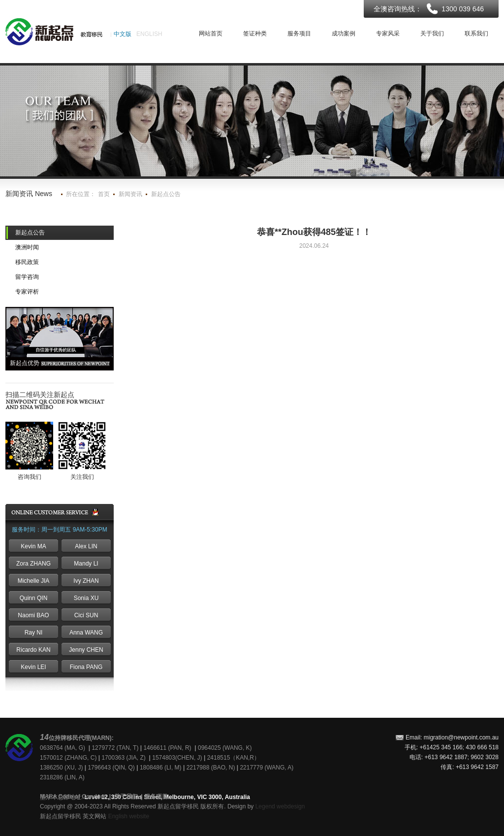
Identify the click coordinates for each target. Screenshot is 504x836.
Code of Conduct (82, 797)
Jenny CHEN (86, 650)
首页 (104, 194)
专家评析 (27, 292)
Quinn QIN (34, 598)
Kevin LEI (33, 667)
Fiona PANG (86, 667)
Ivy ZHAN (86, 581)
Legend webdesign (280, 806)
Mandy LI (86, 564)
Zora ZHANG (33, 564)
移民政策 (27, 262)
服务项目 (156, 797)
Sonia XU (86, 598)
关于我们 (126, 797)
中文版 (123, 34)
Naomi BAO (33, 615)
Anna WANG (86, 633)
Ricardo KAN (33, 650)
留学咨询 (27, 277)
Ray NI (34, 633)
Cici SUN (86, 615)
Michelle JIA (34, 581)
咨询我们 (30, 477)
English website (129, 816)
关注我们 (82, 477)
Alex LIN (86, 546)
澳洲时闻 (27, 247)
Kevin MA (33, 546)
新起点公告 (166, 194)
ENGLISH (149, 34)
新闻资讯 (130, 194)
